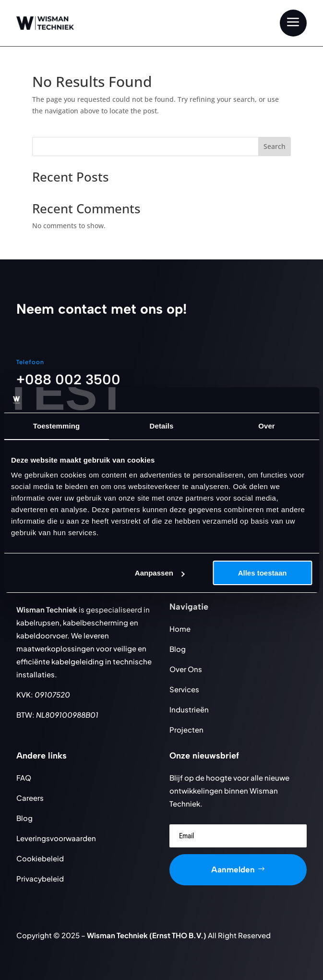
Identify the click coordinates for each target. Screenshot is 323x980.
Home (180, 629)
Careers (30, 798)
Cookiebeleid (40, 858)
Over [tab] (267, 426)
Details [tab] (162, 426)
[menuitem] (293, 23)
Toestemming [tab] (57, 426)
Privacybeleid (40, 878)
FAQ (24, 778)
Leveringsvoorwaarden (56, 838)
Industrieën (189, 709)
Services (184, 689)
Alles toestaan (263, 573)
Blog (178, 649)
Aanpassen (160, 573)
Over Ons (186, 669)
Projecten (186, 729)
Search (275, 146)
